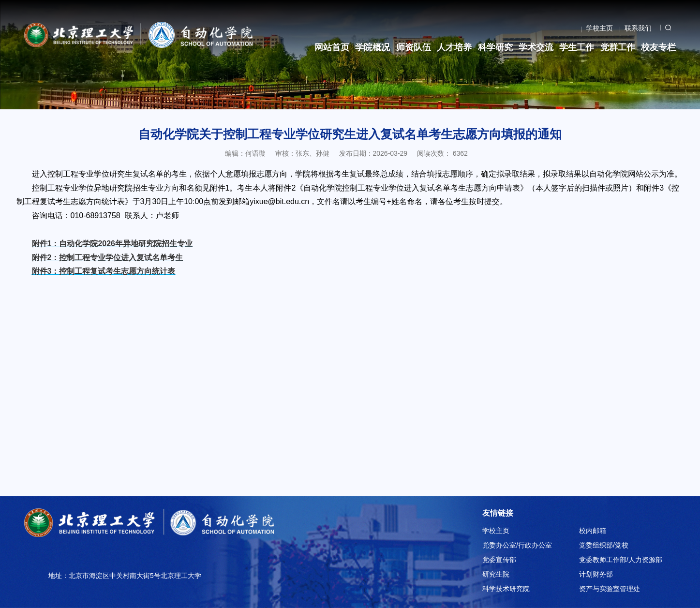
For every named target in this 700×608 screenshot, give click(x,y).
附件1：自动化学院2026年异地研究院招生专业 (112, 244)
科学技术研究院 (506, 589)
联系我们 (638, 28)
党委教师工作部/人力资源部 (621, 560)
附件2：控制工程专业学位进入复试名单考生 (108, 258)
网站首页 (332, 47)
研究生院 (496, 574)
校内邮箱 (593, 531)
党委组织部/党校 (604, 545)
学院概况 (372, 47)
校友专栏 (658, 47)
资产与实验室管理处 (610, 589)
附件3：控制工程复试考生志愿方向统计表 (104, 271)
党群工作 (618, 47)
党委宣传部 (499, 560)
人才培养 (454, 47)
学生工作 (577, 47)
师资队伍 (414, 47)
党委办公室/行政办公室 (517, 545)
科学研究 (495, 47)
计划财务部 (596, 574)
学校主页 (599, 28)
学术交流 (536, 47)
